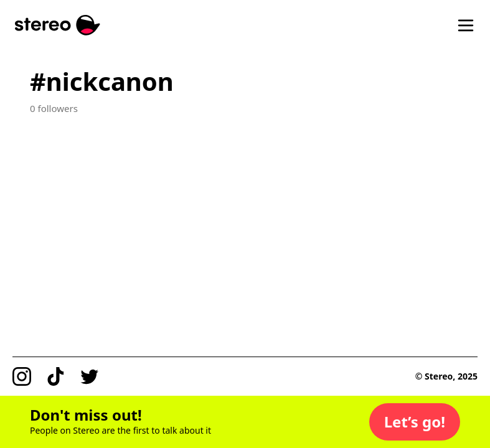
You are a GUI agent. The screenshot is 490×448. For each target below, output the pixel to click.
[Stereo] (58, 25)
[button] (415, 422)
